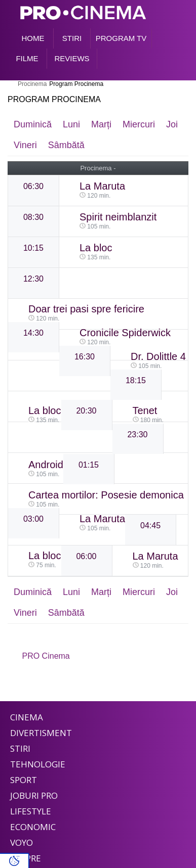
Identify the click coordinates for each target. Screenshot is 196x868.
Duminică (33, 124)
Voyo (22, 842)
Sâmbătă (66, 145)
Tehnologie (38, 764)
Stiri (20, 748)
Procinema (32, 84)
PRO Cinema (46, 656)
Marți (101, 124)
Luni (71, 124)
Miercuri (139, 124)
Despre (26, 858)
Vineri (25, 145)
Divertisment (41, 733)
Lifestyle (31, 811)
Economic (33, 827)
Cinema (27, 717)
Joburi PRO (34, 795)
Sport (24, 780)
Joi (172, 124)
